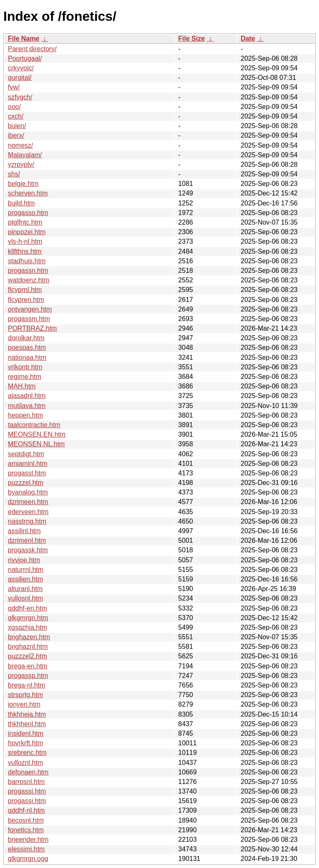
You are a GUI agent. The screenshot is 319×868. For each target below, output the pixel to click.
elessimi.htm (26, 849)
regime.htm (25, 377)
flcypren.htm (26, 300)
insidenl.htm (26, 733)
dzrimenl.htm (27, 540)
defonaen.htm (28, 772)
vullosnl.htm (25, 598)
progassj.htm (27, 791)
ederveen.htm (28, 512)
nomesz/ (20, 145)
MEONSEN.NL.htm (36, 444)
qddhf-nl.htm (26, 810)
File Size (191, 38)
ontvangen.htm (30, 309)
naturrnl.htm (26, 570)
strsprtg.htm (25, 695)
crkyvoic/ (21, 68)
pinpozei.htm (27, 232)
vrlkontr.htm (25, 367)
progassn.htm (28, 271)
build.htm (21, 203)
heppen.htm (26, 415)
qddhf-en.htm (27, 608)
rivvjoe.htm (24, 560)
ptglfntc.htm (25, 222)
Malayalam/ (25, 155)
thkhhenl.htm (27, 724)
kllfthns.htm (25, 251)
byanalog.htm (28, 492)
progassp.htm (28, 676)
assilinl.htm (24, 531)
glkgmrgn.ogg (28, 859)
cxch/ (16, 116)
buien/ (17, 126)
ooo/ (14, 107)
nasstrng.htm (27, 521)
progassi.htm (27, 801)
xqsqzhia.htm (27, 627)
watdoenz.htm (29, 280)
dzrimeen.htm (28, 502)
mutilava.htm (27, 406)
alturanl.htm (25, 589)
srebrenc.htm (27, 753)
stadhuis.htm (27, 261)
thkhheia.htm (27, 714)
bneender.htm (28, 840)
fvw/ (14, 87)
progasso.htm (28, 213)
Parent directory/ (32, 49)
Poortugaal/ (25, 58)
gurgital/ (20, 78)
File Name (24, 38)
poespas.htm (27, 347)
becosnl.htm (26, 820)
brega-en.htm (28, 666)
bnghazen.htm (29, 637)
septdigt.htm (26, 454)
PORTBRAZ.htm (32, 328)
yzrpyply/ (21, 164)
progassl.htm (27, 473)
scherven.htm (28, 193)
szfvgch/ (20, 97)
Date (248, 38)
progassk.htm (28, 550)
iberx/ (16, 135)
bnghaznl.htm (28, 647)
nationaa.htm (27, 357)
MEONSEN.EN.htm (37, 434)
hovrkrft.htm (25, 743)
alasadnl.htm (27, 396)
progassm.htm (29, 319)
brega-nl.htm (27, 685)
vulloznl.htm (25, 763)
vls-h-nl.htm (25, 241)
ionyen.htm (24, 704)
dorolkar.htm (26, 338)
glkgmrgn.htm (28, 618)
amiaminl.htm (28, 464)
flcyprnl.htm (25, 290)
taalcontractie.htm (34, 425)
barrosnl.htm (26, 782)
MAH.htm (22, 386)
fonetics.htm (26, 830)
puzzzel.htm (26, 483)
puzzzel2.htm (27, 656)
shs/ (14, 174)
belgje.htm (23, 184)
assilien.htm (25, 579)
